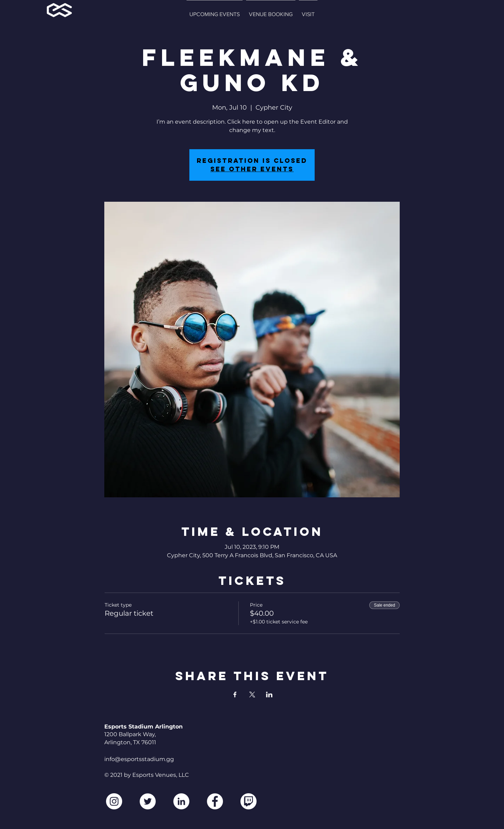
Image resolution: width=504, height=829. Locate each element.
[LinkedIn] (181, 801)
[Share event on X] (252, 695)
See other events (252, 169)
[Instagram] (114, 801)
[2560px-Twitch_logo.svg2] (248, 801)
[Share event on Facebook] (235, 695)
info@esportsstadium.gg (139, 759)
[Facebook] (215, 801)
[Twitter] (148, 801)
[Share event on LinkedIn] (269, 695)
